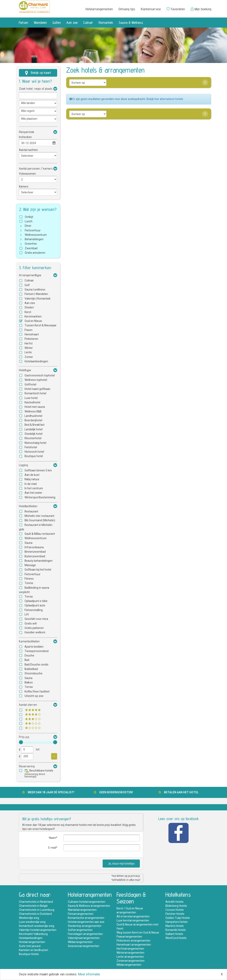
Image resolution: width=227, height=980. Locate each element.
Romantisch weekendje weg (37, 926)
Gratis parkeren (34, 628)
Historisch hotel (34, 452)
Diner (28, 226)
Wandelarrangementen (82, 910)
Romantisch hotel (35, 393)
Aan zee (72, 22)
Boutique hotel (34, 456)
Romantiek (106, 22)
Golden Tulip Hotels (178, 918)
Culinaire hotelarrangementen (87, 902)
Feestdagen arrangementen (85, 934)
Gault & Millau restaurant (40, 534)
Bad (27, 660)
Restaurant (31, 512)
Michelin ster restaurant (39, 516)
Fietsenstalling (34, 610)
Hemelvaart (32, 334)
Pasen (28, 330)
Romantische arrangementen (86, 918)
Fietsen (23, 22)
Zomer (29, 357)
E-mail (52, 848)
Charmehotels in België (33, 906)
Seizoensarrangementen (84, 946)
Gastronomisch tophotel (40, 376)
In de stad (31, 484)
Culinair (88, 22)
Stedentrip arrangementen (85, 926)
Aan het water (33, 493)
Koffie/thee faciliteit (37, 692)
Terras (29, 597)
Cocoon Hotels (175, 910)
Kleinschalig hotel (35, 443)
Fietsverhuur (33, 230)
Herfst (29, 344)
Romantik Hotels (176, 930)
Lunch (29, 221)
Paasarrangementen (129, 937)
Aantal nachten (28, 150)
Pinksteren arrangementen (133, 941)
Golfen (57, 22)
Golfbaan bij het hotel (38, 570)
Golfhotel (30, 385)
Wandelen (40, 22)
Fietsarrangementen (81, 914)
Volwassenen (27, 174)
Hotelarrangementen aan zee (86, 922)
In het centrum (34, 488)
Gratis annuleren (35, 253)
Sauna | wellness (35, 290)
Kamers (24, 187)
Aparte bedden (34, 647)
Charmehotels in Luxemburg (37, 910)
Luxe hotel (31, 398)
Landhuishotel (33, 416)
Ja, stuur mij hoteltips (121, 864)
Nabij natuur (32, 479)
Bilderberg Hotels (176, 906)
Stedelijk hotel (34, 434)
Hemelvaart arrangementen (134, 945)
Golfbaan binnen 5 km (38, 470)
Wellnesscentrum (36, 235)
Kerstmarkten (33, 317)
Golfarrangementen (80, 930)
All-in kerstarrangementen (133, 917)
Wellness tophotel (36, 380)
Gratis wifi (31, 624)
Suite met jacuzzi (30, 946)
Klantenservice (151, 9)
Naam (52, 838)
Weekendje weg (29, 918)
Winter (29, 348)
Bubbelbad (31, 669)
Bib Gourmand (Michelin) (40, 520)
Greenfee (31, 244)
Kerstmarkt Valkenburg (33, 934)
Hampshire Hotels (176, 922)
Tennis (29, 583)
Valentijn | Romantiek (38, 299)
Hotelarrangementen (99, 9)
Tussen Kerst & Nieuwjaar (41, 325)
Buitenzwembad (35, 556)
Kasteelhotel (32, 402)
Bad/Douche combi (36, 665)
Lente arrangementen (130, 957)
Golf (27, 285)
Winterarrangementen (130, 953)
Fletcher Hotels (175, 914)
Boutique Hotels (29, 954)
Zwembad (31, 248)
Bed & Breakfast (35, 425)
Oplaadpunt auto (35, 605)
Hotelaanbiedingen (36, 361)
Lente (28, 352)
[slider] (21, 742)
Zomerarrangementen (131, 961)
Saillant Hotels (174, 934)
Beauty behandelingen (39, 561)
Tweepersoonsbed (37, 651)
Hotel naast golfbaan (37, 389)
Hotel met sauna (35, 407)
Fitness (29, 579)
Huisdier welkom (35, 632)
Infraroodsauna (34, 547)
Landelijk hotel (34, 429)
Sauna (28, 543)
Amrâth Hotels (174, 902)
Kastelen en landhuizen (34, 950)
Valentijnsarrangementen (84, 938)
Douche (29, 656)
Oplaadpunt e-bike (36, 601)
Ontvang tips (127, 9)
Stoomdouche (34, 673)
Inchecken (25, 137)
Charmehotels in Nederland (36, 902)
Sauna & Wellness (131, 22)
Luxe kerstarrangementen (133, 921)
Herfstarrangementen (130, 949)
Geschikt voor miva (36, 619)
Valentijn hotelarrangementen (38, 930)
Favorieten (176, 9)
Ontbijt (29, 217)
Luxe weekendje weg (32, 922)
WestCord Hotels (176, 938)
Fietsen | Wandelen (36, 294)
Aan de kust (32, 475)
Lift (27, 615)
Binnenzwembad (35, 552)
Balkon (29, 683)
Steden (29, 308)
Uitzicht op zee (34, 696)
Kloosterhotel (33, 438)
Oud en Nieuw (33, 321)
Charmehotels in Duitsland (35, 914)
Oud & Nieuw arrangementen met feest (137, 927)
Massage (30, 565)
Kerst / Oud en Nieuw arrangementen (130, 910)
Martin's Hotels (175, 926)
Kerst (28, 312)
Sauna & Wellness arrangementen (89, 906)
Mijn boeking (201, 9)
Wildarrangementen (80, 942)
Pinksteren (31, 339)
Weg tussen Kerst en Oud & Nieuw (138, 933)
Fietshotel (31, 447)
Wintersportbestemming (40, 497)
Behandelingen (34, 239)
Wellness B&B (33, 412)
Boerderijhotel (33, 420)
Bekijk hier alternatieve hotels (165, 99)
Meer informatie (89, 974)
